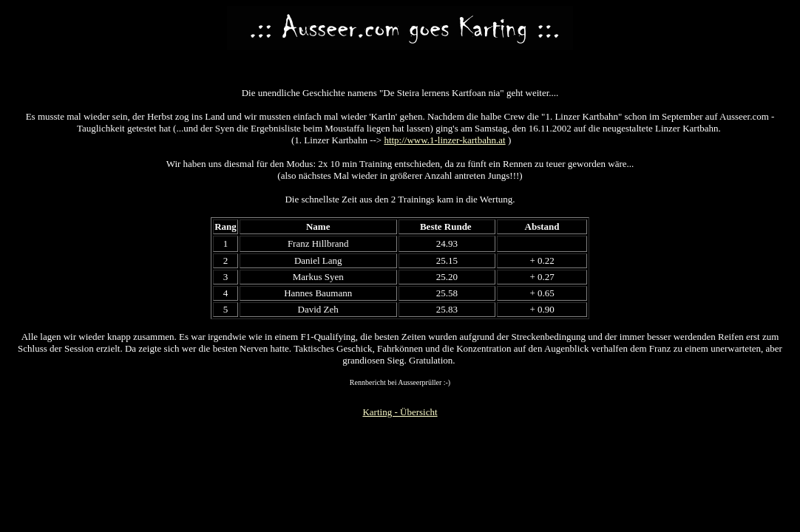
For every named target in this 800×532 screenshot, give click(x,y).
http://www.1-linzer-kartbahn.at (444, 140)
